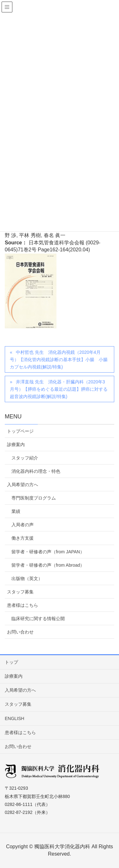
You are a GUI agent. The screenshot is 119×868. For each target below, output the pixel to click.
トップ (11, 662)
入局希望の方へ (23, 485)
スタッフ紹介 (25, 458)
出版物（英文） (27, 578)
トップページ (20, 431)
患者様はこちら (23, 605)
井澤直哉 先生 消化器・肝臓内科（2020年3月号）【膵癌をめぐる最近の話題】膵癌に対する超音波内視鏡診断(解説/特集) (59, 389)
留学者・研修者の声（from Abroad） (48, 565)
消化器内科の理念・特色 (36, 471)
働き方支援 (23, 538)
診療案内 (16, 444)
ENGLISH (14, 718)
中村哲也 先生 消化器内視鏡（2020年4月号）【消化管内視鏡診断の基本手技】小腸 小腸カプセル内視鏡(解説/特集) (59, 360)
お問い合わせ (20, 632)
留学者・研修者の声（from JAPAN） (48, 552)
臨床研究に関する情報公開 (38, 619)
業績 (16, 511)
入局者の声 (23, 525)
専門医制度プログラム (34, 498)
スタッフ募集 (20, 592)
